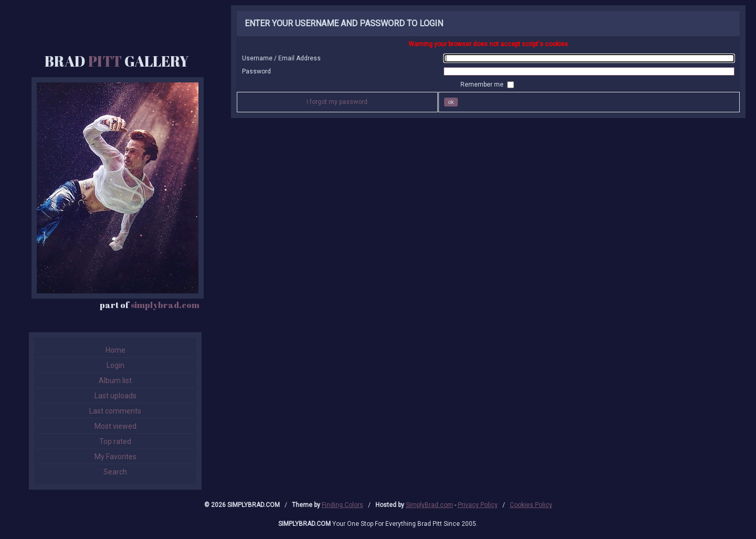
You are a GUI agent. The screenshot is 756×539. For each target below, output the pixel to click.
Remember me (483, 84)
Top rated (115, 441)
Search (115, 472)
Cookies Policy (531, 505)
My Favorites (115, 457)
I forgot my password (337, 102)
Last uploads (115, 396)
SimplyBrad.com (429, 505)
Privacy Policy (478, 505)
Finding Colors (343, 505)
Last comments (115, 411)
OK (451, 102)
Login (115, 365)
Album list (115, 381)
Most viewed (115, 426)
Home (115, 350)
